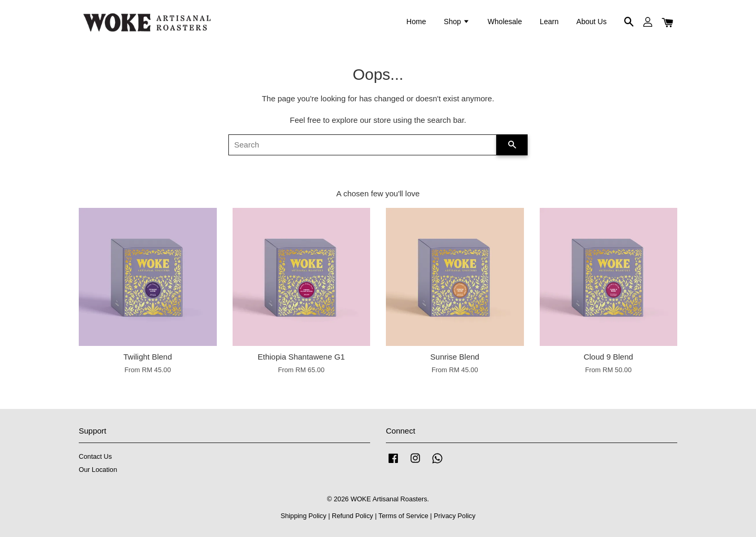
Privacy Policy (454, 516)
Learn (549, 22)
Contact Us (95, 456)
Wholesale (505, 22)
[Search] (363, 145)
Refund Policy (353, 516)
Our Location (98, 470)
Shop (457, 22)
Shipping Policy (303, 516)
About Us (592, 22)
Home (416, 22)
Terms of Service (403, 516)
